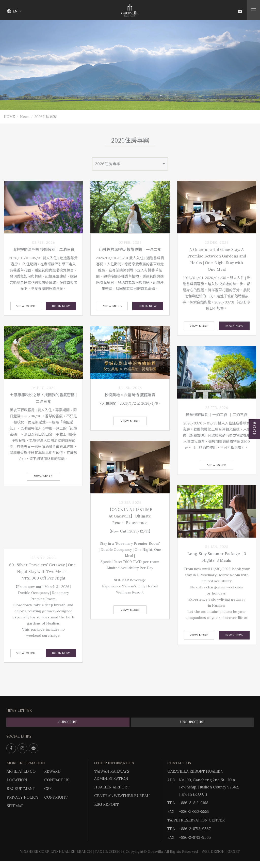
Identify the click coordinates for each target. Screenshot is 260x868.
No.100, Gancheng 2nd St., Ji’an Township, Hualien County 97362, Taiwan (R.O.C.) (209, 787)
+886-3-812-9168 (193, 803)
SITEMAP (15, 806)
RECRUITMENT (21, 789)
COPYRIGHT (56, 797)
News (25, 117)
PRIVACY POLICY (23, 797)
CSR (48, 789)
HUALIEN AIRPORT (112, 787)
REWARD (52, 771)
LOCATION (17, 780)
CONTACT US (57, 780)
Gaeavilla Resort (130, 10)
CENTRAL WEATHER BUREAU (122, 796)
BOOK (254, 429)
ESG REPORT (107, 804)
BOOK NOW (61, 306)
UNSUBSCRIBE (192, 722)
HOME (9, 117)
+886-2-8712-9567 (195, 829)
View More (26, 306)
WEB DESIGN (213, 851)
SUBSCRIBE (68, 722)
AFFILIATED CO (21, 771)
